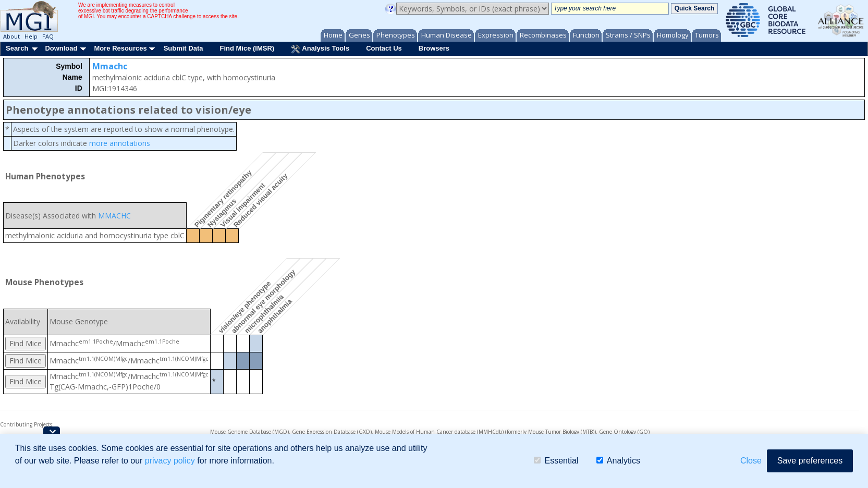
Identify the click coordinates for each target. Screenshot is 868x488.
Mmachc (110, 66)
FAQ (48, 36)
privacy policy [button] (170, 461)
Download (61, 48)
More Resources (120, 48)
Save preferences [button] (810, 461)
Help (31, 36)
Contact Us (384, 48)
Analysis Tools (320, 49)
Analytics (618, 461)
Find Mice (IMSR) (247, 48)
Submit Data (184, 48)
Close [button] (751, 461)
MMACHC (114, 216)
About (11, 36)
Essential (556, 461)
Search (17, 48)
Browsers (434, 48)
